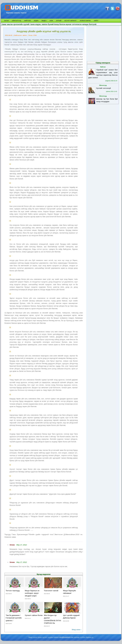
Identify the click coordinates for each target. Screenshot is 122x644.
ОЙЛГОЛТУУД (16, 21)
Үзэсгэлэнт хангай (51, 591)
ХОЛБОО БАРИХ (85, 21)
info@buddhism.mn (66, 637)
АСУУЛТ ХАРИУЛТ (71, 21)
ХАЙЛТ (96, 21)
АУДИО (36, 21)
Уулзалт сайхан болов (34, 615)
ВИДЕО (44, 21)
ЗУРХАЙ (59, 21)
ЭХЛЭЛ (6, 21)
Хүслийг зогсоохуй (103, 88)
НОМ (51, 21)
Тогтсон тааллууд (13, 591)
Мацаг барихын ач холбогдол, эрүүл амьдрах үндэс (32, 593)
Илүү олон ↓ (77, 630)
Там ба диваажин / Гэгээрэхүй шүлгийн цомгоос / (14, 618)
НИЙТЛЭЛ (27, 21)
